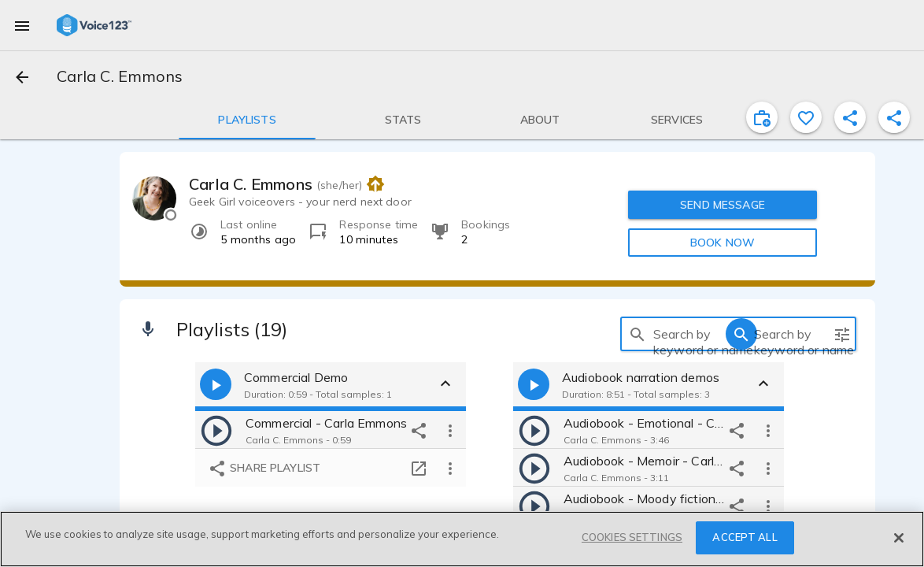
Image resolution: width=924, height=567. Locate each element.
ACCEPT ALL (745, 537)
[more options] (450, 430)
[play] (216, 430)
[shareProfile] (850, 117)
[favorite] (806, 117)
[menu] (22, 25)
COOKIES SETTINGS (632, 537)
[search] (638, 334)
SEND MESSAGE (723, 205)
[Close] (899, 538)
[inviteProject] (762, 117)
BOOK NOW (723, 243)
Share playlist (264, 469)
